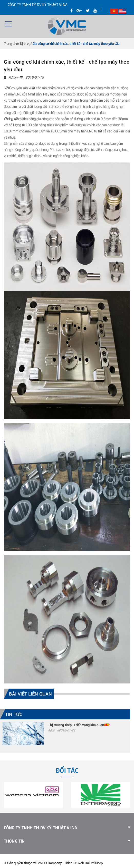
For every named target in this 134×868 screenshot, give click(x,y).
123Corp (97, 863)
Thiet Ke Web (74, 863)
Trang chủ (11, 43)
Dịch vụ (25, 43)
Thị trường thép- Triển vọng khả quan (76, 725)
